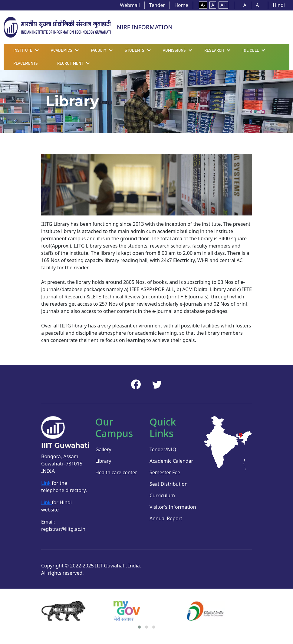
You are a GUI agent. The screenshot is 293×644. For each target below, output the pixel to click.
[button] (139, 627)
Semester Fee (165, 472)
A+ (223, 5)
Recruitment (70, 63)
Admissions (174, 50)
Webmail (130, 5)
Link (46, 483)
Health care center (116, 472)
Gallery (103, 449)
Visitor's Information (173, 507)
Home (181, 5)
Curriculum (162, 495)
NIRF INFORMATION (145, 27)
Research (214, 50)
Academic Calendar (171, 461)
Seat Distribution (169, 484)
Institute (23, 50)
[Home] (57, 27)
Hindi (279, 5)
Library (103, 461)
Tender (157, 5)
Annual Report (166, 518)
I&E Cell (251, 50)
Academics (62, 50)
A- (203, 5)
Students (135, 50)
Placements (26, 63)
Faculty (99, 50)
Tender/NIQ (163, 449)
